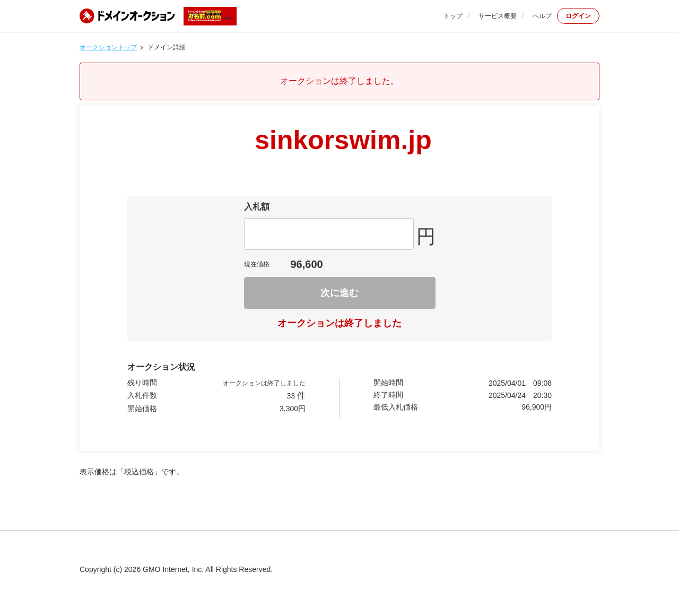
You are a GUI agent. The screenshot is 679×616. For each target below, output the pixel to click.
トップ (453, 16)
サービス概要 (498, 16)
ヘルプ (542, 16)
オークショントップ (108, 47)
